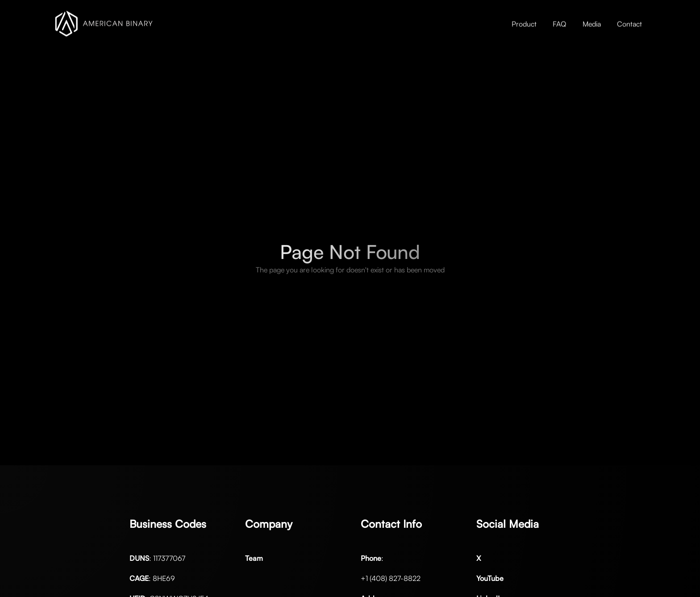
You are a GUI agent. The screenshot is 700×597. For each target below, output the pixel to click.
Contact (629, 24)
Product (524, 24)
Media (592, 24)
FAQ (559, 24)
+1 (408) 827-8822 (391, 578)
